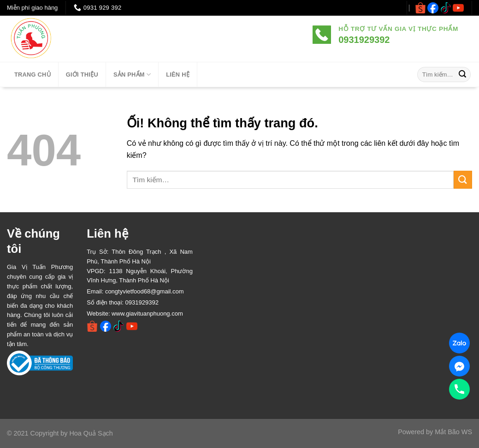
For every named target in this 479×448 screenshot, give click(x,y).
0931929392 (142, 302)
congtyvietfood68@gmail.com (145, 291)
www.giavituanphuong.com (147, 314)
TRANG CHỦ (33, 75)
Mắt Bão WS (453, 432)
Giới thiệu (82, 75)
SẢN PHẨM (132, 75)
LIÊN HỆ (178, 75)
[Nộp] (462, 75)
